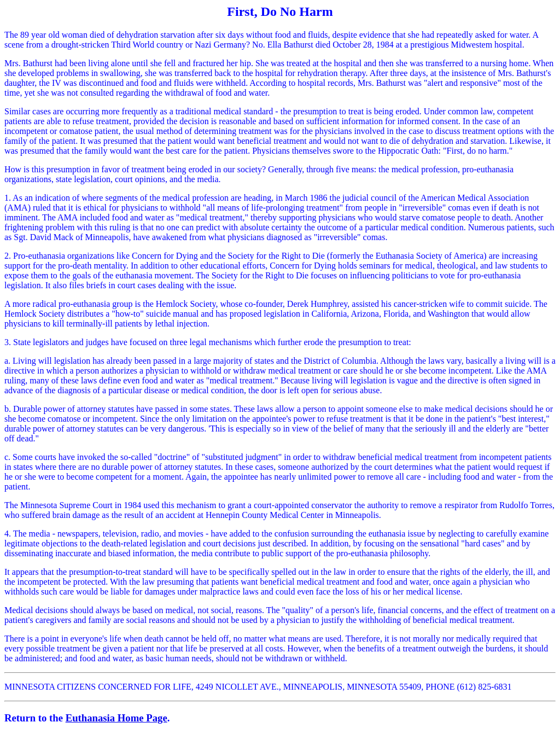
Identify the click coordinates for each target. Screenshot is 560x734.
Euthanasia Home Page (116, 718)
